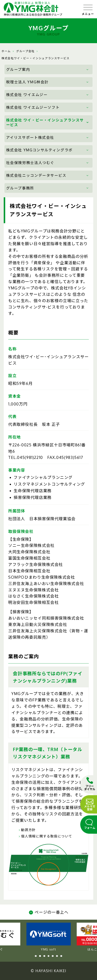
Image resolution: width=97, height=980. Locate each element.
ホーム (6, 51)
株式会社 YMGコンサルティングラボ (39, 150)
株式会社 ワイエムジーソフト (33, 107)
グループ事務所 (20, 188)
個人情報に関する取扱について (45, 836)
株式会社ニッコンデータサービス (36, 175)
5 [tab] (53, 956)
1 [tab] (36, 956)
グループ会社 (25, 51)
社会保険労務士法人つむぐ (30, 163)
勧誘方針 (27, 830)
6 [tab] (57, 956)
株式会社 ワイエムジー (27, 95)
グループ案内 (18, 69)
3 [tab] (44, 956)
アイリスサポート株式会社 (30, 137)
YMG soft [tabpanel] (49, 937)
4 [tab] (49, 956)
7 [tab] (61, 956)
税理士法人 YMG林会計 (27, 82)
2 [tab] (40, 956)
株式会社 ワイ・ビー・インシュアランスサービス (45, 122)
